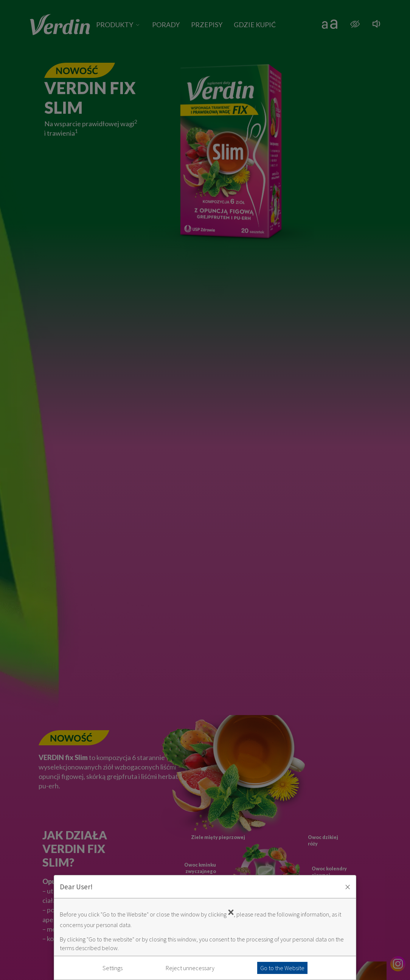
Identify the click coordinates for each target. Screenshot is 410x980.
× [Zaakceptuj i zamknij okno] (348, 887)
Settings (113, 968)
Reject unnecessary (190, 968)
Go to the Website (282, 968)
